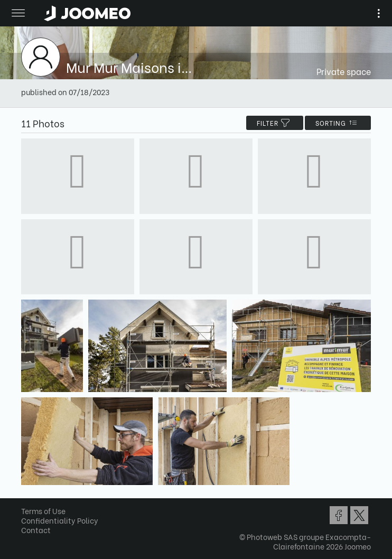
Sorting (338, 123)
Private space (344, 71)
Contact (36, 530)
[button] (28, 505)
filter (275, 123)
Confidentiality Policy (60, 520)
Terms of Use (43, 511)
